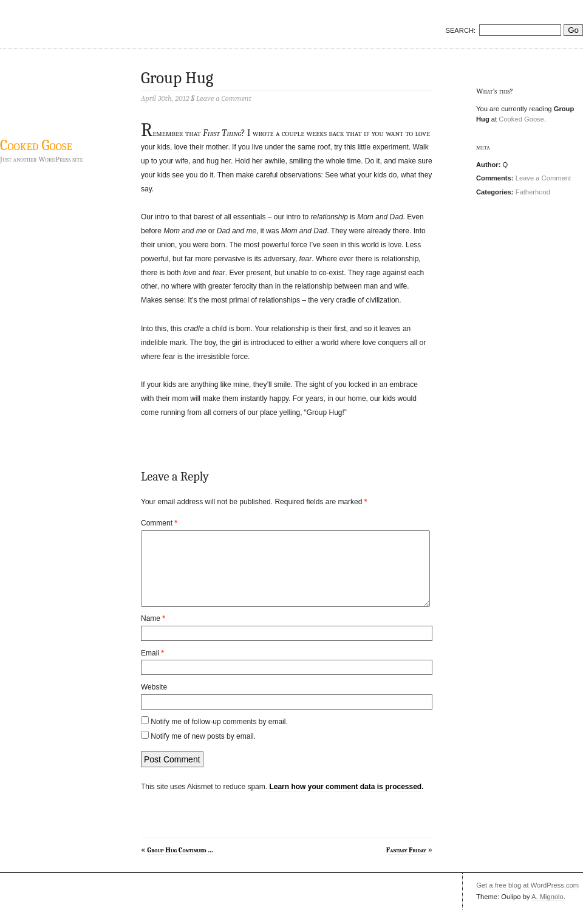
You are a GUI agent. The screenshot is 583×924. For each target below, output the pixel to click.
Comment (159, 523)
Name (153, 633)
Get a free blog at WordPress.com (527, 900)
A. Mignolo (547, 911)
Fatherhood (533, 192)
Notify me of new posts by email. (203, 751)
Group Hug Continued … (180, 864)
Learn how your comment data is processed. (346, 801)
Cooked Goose (36, 145)
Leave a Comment (543, 178)
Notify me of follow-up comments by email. (219, 736)
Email (152, 668)
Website (154, 702)
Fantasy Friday (406, 864)
